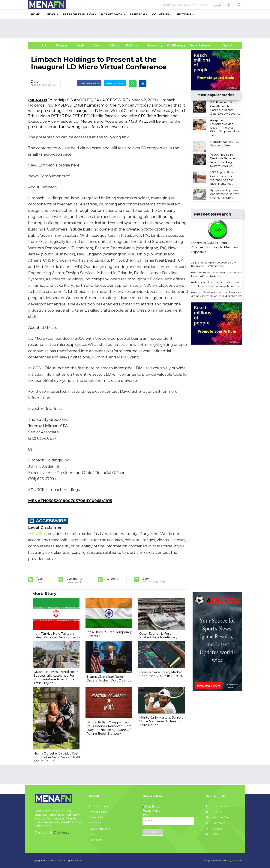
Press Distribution (78, 14)
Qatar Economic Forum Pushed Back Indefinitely (158, 636)
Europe (62, 45)
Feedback (95, 840)
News (51, 14)
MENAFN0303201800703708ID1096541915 (70, 501)
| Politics (131, 45)
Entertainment (196, 45)
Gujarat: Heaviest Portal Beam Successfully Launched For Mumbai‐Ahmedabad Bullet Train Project (56, 677)
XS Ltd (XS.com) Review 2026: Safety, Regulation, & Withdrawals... (214, 264)
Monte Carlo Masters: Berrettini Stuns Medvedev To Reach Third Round (163, 721)
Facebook (216, 806)
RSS (212, 834)
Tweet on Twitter (115, 83)
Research (137, 14)
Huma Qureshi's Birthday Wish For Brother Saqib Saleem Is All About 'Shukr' (57, 757)
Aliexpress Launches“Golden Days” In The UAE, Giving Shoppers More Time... (225, 128)
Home (35, 14)
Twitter (214, 812)
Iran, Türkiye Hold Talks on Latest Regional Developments (57, 636)
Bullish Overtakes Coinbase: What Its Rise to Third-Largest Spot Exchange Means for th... (218, 284)
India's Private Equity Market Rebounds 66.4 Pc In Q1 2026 (161, 674)
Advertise (95, 823)
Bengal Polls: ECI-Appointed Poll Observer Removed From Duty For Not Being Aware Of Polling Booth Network (109, 728)
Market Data (112, 14)
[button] (229, 5)
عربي (218, 5)
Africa (114, 45)
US (40, 45)
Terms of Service (100, 806)
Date (35, 81)
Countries (160, 14)
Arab (80, 45)
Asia (97, 45)
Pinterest (216, 823)
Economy (155, 45)
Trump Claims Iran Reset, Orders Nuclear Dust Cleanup (109, 679)
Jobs (92, 834)
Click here (61, 832)
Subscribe (153, 832)
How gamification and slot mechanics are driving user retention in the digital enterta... (218, 294)
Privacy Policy (98, 812)
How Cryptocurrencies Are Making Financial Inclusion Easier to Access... (218, 274)
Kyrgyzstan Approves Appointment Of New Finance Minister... (224, 194)
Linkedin (215, 829)
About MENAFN (99, 829)
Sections (184, 14)
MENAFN (38, 100)
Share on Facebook (89, 83)
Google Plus (217, 817)
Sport (225, 45)
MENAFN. (58, 860)
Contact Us (96, 817)
